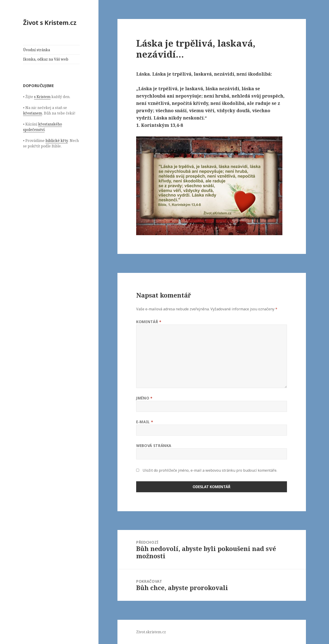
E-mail (145, 422)
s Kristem (42, 97)
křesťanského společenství (42, 127)
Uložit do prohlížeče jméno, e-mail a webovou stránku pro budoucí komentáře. (210, 470)
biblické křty (57, 141)
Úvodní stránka (37, 50)
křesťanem (33, 113)
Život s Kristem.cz (50, 23)
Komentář (149, 322)
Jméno (144, 398)
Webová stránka (154, 446)
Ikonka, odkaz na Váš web (46, 59)
